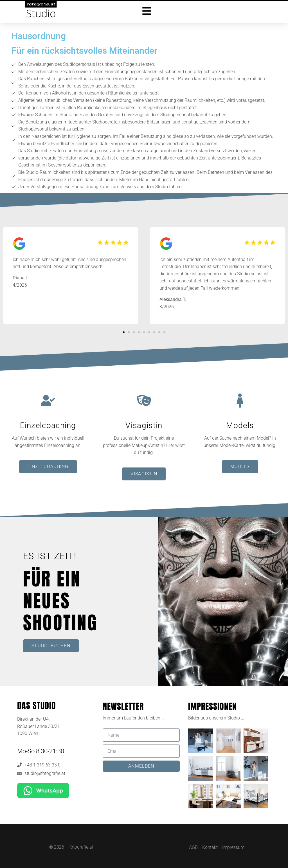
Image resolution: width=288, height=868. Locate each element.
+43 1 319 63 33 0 (42, 765)
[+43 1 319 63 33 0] (19, 765)
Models (240, 425)
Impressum (233, 847)
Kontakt (210, 847)
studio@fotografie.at (45, 773)
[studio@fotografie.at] (19, 773)
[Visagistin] (144, 401)
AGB (193, 847)
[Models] (240, 401)
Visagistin (144, 425)
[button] (124, 332)
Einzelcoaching (48, 425)
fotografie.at (81, 847)
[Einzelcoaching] (48, 401)
